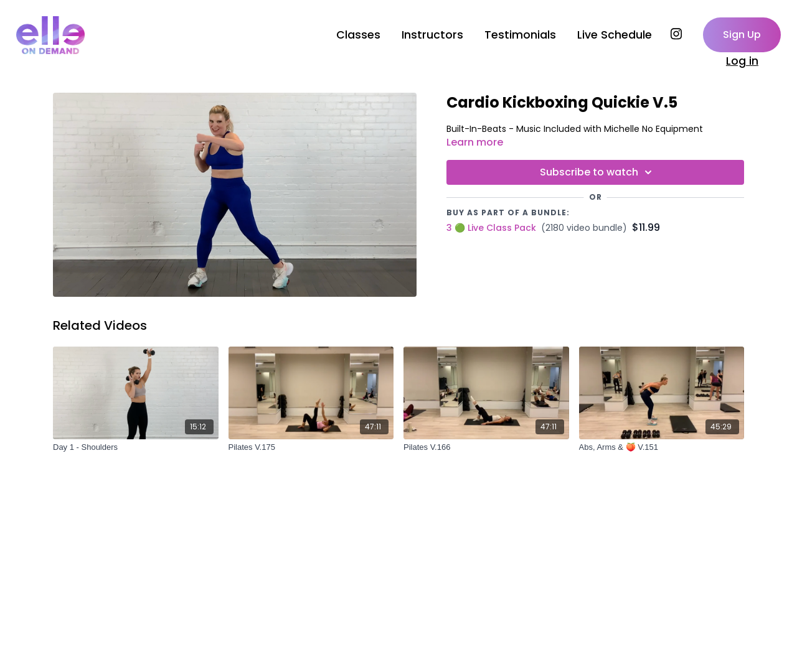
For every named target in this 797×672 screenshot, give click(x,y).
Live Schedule (615, 35)
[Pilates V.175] (311, 447)
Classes (358, 35)
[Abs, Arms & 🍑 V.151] (662, 447)
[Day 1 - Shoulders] (136, 447)
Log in (742, 61)
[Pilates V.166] (486, 447)
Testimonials (520, 35)
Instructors (432, 35)
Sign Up (742, 35)
